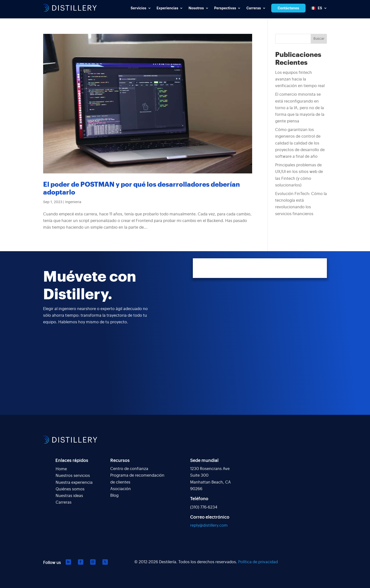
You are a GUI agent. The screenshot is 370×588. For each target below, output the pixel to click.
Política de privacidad (258, 562)
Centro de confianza (129, 469)
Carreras (64, 502)
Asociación (121, 489)
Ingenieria (73, 202)
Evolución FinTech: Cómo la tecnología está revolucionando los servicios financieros (301, 204)
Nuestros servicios (73, 476)
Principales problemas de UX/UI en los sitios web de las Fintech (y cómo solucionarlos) (299, 175)
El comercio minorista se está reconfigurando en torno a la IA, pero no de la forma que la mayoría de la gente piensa (300, 108)
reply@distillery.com (209, 525)
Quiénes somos (70, 489)
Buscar (319, 39)
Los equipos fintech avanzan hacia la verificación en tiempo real (300, 79)
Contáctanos (288, 8)
